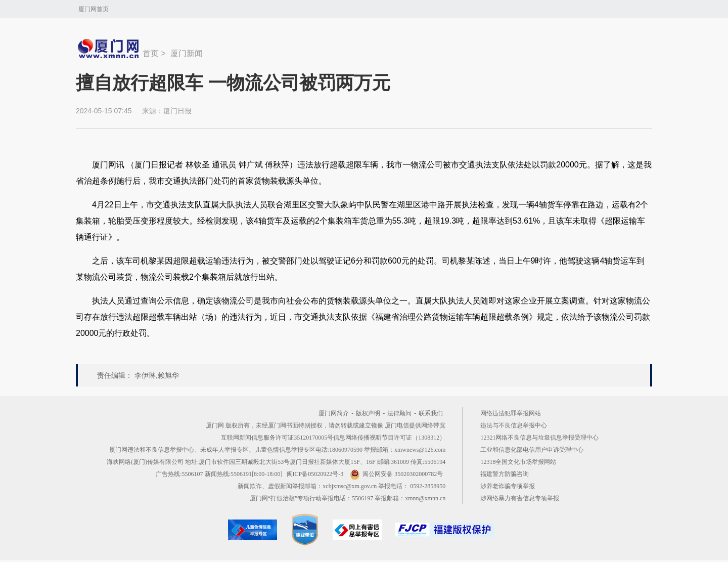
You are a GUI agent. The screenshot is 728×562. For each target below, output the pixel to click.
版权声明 (368, 413)
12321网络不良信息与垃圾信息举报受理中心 (539, 438)
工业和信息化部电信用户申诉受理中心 (532, 450)
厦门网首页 (94, 9)
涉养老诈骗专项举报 (508, 486)
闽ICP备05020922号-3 (315, 474)
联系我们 (431, 413)
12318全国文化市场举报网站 (518, 462)
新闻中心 (109, 49)
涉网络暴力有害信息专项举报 (520, 498)
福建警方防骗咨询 (505, 474)
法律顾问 (399, 413)
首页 (151, 53)
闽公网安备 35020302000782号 (396, 474)
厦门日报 (177, 111)
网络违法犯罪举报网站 (511, 413)
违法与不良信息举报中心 (514, 425)
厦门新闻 (187, 53)
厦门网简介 (334, 413)
